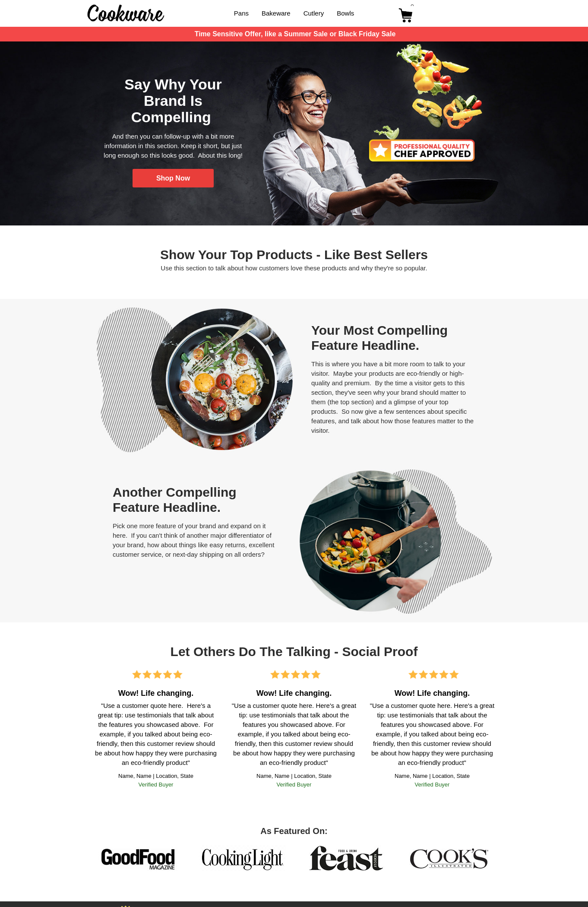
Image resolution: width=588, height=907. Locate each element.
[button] (173, 178)
